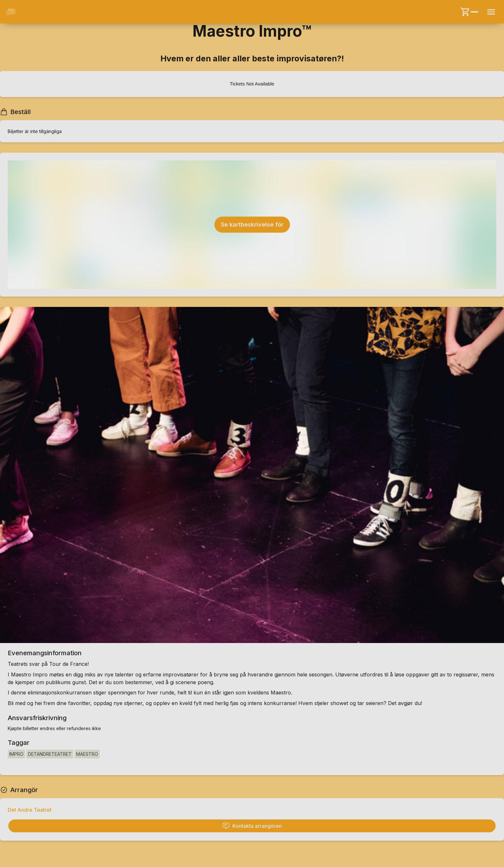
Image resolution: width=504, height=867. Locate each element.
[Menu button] (491, 12)
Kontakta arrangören (252, 826)
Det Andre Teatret (30, 810)
